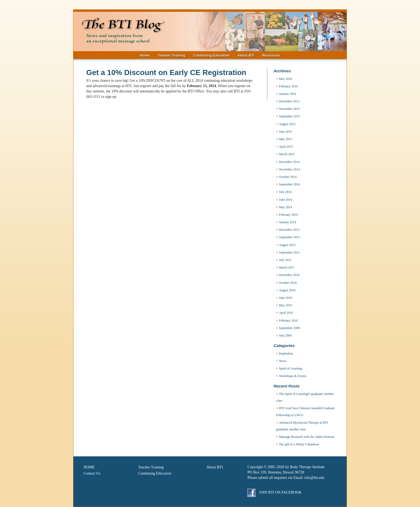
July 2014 (285, 192)
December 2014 (289, 162)
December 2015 (289, 101)
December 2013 (289, 230)
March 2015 (287, 154)
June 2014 (286, 200)
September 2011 (290, 252)
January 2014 (288, 222)
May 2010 (286, 305)
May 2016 (286, 79)
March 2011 (287, 267)
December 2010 (289, 275)
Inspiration (286, 353)
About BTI (246, 55)
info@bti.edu (314, 478)
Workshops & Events (293, 376)
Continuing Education (211, 55)
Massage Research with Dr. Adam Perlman (307, 437)
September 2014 (290, 184)
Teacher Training (172, 55)
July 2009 (285, 335)
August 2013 (287, 245)
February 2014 (288, 215)
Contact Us (92, 473)
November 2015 (290, 109)
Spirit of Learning (291, 368)
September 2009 (290, 328)
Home (145, 55)
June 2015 (286, 132)
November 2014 (290, 169)
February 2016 (288, 86)
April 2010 (286, 313)
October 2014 (288, 177)
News (283, 361)
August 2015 (287, 124)
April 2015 (286, 147)
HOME (89, 467)
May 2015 (286, 139)
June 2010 (286, 298)
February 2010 (288, 320)
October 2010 (288, 283)
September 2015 (290, 116)
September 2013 (290, 237)
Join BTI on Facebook (275, 492)
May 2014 (286, 207)
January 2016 (288, 94)
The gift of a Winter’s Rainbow (299, 444)
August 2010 (287, 290)
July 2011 (285, 260)
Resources (271, 55)
